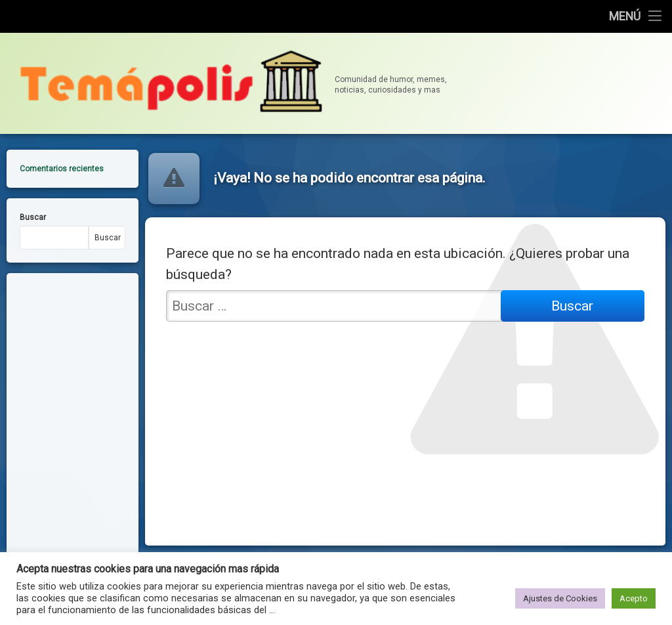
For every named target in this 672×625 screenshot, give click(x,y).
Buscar (33, 211)
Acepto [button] (634, 598)
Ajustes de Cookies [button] (560, 598)
